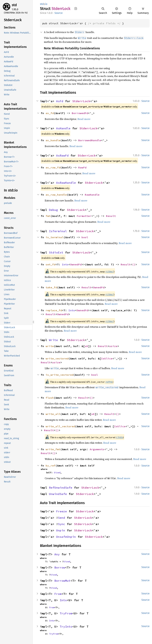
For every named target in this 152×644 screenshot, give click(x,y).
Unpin (61, 530)
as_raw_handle (56, 195)
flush (50, 398)
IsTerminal (58, 231)
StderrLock (81, 101)
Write (53, 340)
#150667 (110, 272)
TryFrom (66, 613)
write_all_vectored (60, 426)
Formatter (84, 216)
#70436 (119, 437)
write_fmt (53, 449)
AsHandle (63, 128)
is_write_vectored (60, 375)
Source (59, 13)
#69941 (109, 382)
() (134, 264)
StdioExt (56, 252)
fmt (48, 216)
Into (65, 264)
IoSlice (107, 358)
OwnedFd (76, 264)
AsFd (60, 101)
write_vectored (57, 358)
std (14, 5)
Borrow (60, 567)
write (50, 346)
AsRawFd (62, 155)
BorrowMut (62, 581)
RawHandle (92, 195)
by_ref (51, 466)
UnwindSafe (58, 494)
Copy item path (76, 8)
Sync (61, 524)
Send (61, 518)
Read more (84, 119)
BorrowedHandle (90, 140)
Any (57, 554)
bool (85, 237)
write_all (53, 414)
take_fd (51, 287)
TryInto (66, 627)
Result (111, 216)
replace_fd (54, 310)
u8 (86, 346)
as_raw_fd (53, 167)
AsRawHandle (66, 183)
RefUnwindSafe (61, 488)
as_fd (50, 113)
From (58, 594)
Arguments (97, 449)
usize (113, 346)
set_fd (51, 264)
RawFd (82, 167)
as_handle (53, 140)
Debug (53, 210)
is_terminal (55, 237)
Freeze (61, 511)
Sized (57, 473)
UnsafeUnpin (66, 537)
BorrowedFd (80, 113)
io (46, 4)
